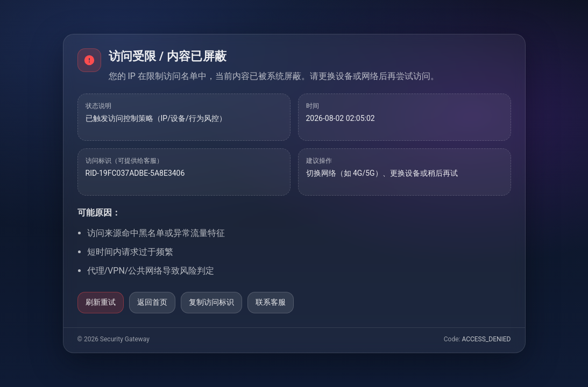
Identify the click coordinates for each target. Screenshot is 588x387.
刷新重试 (101, 302)
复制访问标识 (211, 302)
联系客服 (271, 302)
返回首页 (152, 302)
